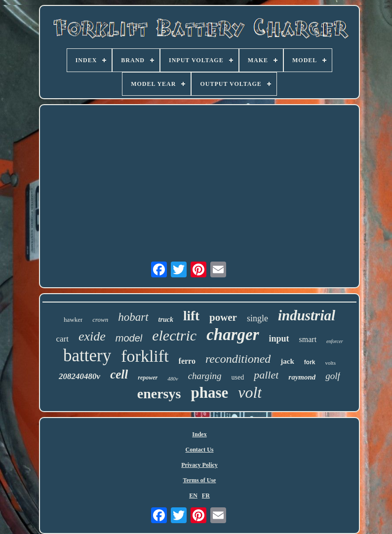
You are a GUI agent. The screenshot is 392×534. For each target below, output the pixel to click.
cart (62, 339)
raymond (302, 377)
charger (233, 335)
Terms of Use (200, 480)
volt (250, 392)
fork (310, 362)
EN (193, 496)
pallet (266, 375)
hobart (133, 317)
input (279, 339)
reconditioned (238, 359)
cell (119, 374)
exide (92, 336)
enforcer (335, 341)
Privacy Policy (199, 465)
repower (148, 378)
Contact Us (200, 450)
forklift (145, 356)
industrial (307, 315)
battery (87, 356)
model (129, 338)
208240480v (79, 376)
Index (199, 434)
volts (331, 363)
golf (333, 376)
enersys (159, 394)
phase (209, 393)
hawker (73, 320)
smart (308, 339)
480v (173, 379)
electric (174, 335)
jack (287, 361)
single (257, 318)
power (223, 317)
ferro (187, 361)
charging (205, 376)
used (238, 377)
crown (100, 320)
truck (166, 320)
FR (206, 496)
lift (191, 316)
